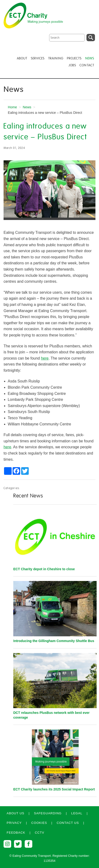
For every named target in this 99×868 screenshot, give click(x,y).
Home (12, 107)
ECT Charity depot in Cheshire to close (44, 569)
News (27, 107)
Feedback (16, 833)
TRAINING (56, 58)
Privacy (14, 823)
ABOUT (22, 58)
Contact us (68, 823)
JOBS (72, 65)
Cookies (39, 823)
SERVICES (38, 58)
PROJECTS (74, 58)
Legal (77, 813)
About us (16, 813)
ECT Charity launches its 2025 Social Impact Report (54, 789)
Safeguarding (48, 813)
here (45, 358)
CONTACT (87, 65)
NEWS (90, 58)
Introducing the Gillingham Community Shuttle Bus (54, 641)
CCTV (40, 833)
